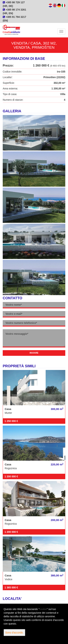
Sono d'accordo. (14, 633)
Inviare (34, 353)
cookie (43, 609)
